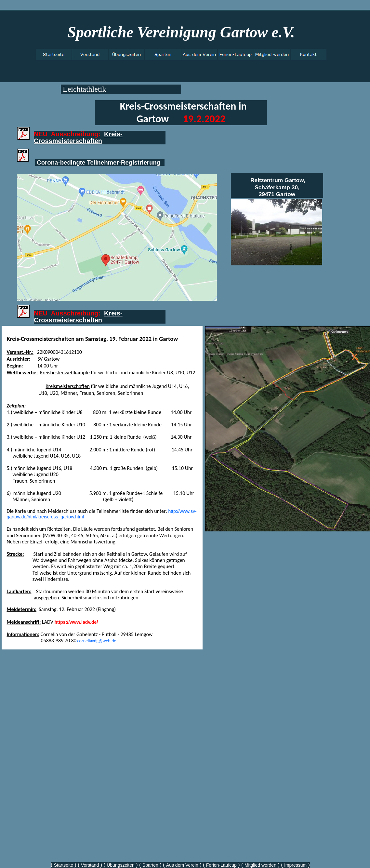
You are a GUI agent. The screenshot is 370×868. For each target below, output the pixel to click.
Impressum (295, 865)
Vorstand (90, 865)
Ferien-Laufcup (221, 865)
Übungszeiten (121, 865)
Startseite (64, 865)
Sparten (150, 865)
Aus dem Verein (182, 865)
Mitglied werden (260, 865)
